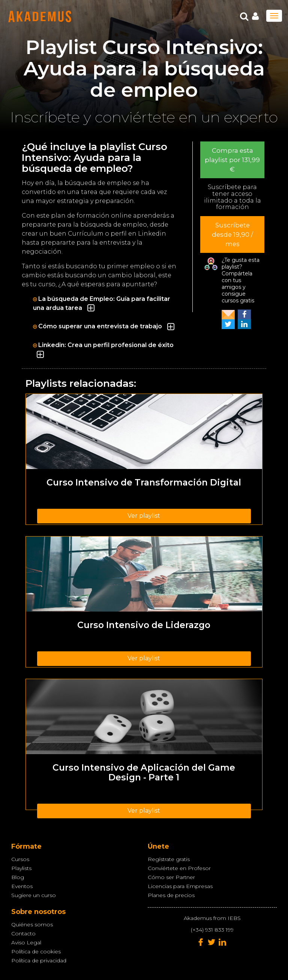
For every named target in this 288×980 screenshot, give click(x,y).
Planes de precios (171, 895)
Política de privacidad (39, 960)
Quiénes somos (32, 924)
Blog (18, 877)
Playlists (21, 868)
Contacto (23, 933)
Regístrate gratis (169, 859)
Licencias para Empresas (180, 886)
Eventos (22, 886)
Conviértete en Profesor (179, 868)
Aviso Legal (26, 942)
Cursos (20, 859)
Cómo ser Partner (171, 877)
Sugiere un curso (34, 895)
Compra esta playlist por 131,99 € (232, 160)
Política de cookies (36, 951)
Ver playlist (144, 516)
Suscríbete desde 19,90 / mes (232, 234)
